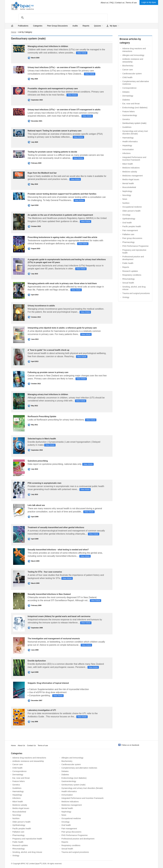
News (125, 199)
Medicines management (132, 176)
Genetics (126, 119)
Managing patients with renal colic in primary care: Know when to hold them (62, 283)
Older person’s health (131, 211)
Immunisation (128, 149)
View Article (82, 53)
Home (14, 32)
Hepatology (127, 145)
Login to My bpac (149, 2)
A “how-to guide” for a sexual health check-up (49, 350)
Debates (126, 92)
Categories (38, 26)
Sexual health (128, 283)
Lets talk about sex (36, 505)
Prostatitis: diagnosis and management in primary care (53, 88)
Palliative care (128, 234)
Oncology (126, 215)
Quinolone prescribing (38, 461)
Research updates (130, 271)
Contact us (120, 3)
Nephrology (127, 191)
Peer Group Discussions (57, 26)
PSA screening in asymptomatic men (45, 483)
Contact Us (31, 745)
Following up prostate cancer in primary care (48, 372)
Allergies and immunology (133, 55)
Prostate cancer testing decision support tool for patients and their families (62, 194)
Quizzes (98, 26)
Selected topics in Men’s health (42, 439)
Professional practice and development (78, 839)
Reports (86, 26)
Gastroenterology (130, 115)
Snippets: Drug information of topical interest (48, 683)
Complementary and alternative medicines (79, 768)
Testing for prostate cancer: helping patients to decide (52, 152)
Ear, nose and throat (131, 104)
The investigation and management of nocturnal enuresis (54, 639)
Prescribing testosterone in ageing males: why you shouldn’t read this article (63, 237)
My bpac (113, 26)
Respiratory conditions (132, 275)
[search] (63, 18)
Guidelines (127, 127)
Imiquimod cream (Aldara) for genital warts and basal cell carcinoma (59, 616)
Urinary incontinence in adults (41, 306)
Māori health (128, 164)
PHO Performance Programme (135, 246)
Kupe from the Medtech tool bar (42, 173)
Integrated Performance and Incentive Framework (82, 798)
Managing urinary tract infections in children (48, 46)
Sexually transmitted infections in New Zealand (49, 594)
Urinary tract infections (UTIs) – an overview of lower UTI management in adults (64, 67)
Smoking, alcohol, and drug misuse (27, 852)
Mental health (128, 183)
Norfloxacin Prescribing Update (42, 416)
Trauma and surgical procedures (136, 293)
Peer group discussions (132, 238)
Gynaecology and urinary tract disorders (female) (82, 788)
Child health (127, 77)
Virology (126, 297)
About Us (21, 745)
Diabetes (126, 100)
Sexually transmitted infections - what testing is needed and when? (58, 550)
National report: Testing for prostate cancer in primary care (55, 131)
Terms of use (131, 3)
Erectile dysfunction (37, 661)
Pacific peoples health (132, 226)
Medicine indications (131, 168)
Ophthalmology (129, 219)
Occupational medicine (132, 207)
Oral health (127, 223)
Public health (128, 263)
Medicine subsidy (130, 172)
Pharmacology (128, 242)
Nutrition (126, 203)
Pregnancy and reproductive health (27, 839)
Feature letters (128, 112)
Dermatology (128, 96)
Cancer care (128, 70)
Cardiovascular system (132, 74)
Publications (23, 26)
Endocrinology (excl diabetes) (135, 108)
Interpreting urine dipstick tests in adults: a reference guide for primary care (62, 328)
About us (104, 3)
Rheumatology (128, 279)
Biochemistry (128, 66)
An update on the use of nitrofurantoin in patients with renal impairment (60, 215)
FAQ (112, 3)
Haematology (128, 138)
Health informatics (130, 142)
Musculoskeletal (129, 187)
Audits (75, 26)
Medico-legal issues (131, 179)
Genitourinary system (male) (73, 785)
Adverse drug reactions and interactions (29, 758)
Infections (126, 153)
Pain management (130, 230)
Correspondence (129, 88)
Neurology (127, 195)
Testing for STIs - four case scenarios (45, 572)
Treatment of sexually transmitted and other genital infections (56, 527)
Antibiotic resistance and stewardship (28, 761)
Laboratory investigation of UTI (42, 710)
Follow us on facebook (130, 745)
